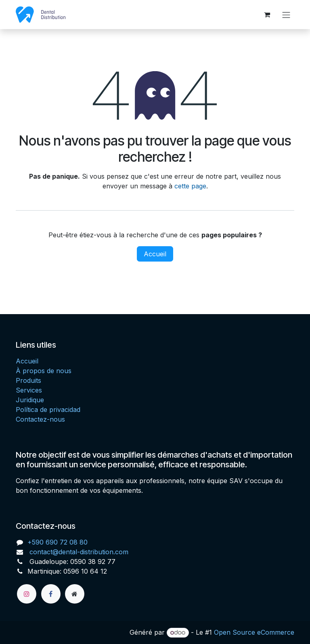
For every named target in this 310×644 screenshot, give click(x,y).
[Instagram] (27, 594)
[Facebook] (51, 594)
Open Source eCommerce (254, 632)
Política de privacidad (48, 410)
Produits (28, 380)
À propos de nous (44, 371)
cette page (190, 187)
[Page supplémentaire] (75, 594)
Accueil (155, 255)
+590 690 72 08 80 (58, 542)
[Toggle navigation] (286, 15)
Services (29, 390)
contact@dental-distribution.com (78, 552)
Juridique (30, 400)
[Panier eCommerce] (267, 15)
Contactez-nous (40, 419)
